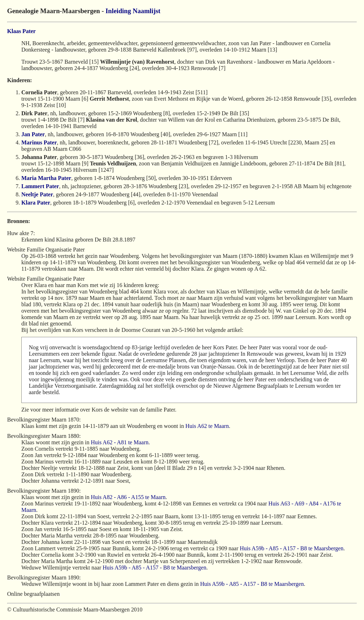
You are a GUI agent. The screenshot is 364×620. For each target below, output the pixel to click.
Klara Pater (36, 203)
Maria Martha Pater (46, 178)
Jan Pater (33, 134)
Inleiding (118, 11)
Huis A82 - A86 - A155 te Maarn (128, 497)
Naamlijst (146, 11)
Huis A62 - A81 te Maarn (120, 442)
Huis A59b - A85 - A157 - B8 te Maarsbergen (291, 548)
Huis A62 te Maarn (207, 426)
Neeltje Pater (37, 194)
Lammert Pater (40, 186)
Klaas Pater (21, 31)
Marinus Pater (39, 142)
